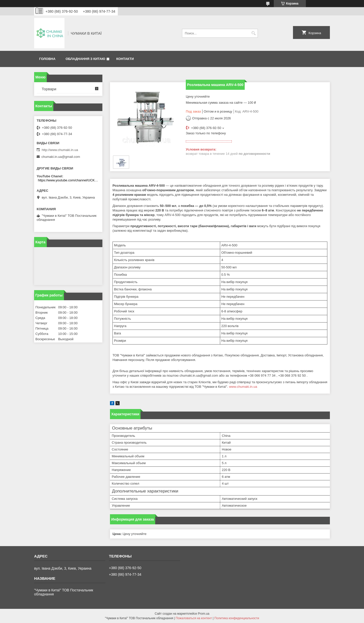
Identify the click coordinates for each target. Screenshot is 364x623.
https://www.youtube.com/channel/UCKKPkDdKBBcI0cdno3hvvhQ (69, 180)
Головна (47, 59)
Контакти (125, 59)
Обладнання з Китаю (85, 59)
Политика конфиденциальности (237, 618)
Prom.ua (204, 614)
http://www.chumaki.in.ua (60, 150)
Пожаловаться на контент (194, 618)
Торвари (49, 89)
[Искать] (253, 33)
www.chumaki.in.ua (243, 387)
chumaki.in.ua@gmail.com (61, 157)
